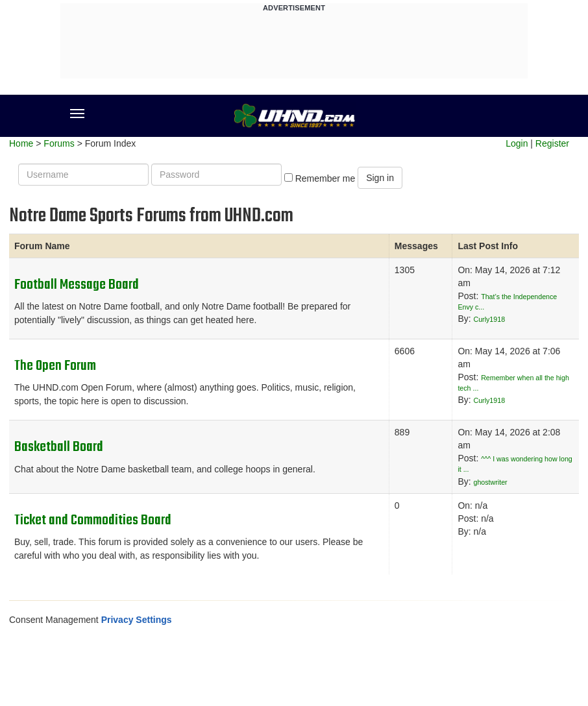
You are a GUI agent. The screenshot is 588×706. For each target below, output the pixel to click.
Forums (59, 143)
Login (517, 143)
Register (552, 143)
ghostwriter (491, 482)
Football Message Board (77, 285)
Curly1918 (490, 319)
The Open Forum (55, 366)
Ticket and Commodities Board (93, 520)
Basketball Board (59, 447)
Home (21, 143)
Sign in (380, 178)
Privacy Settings (137, 620)
